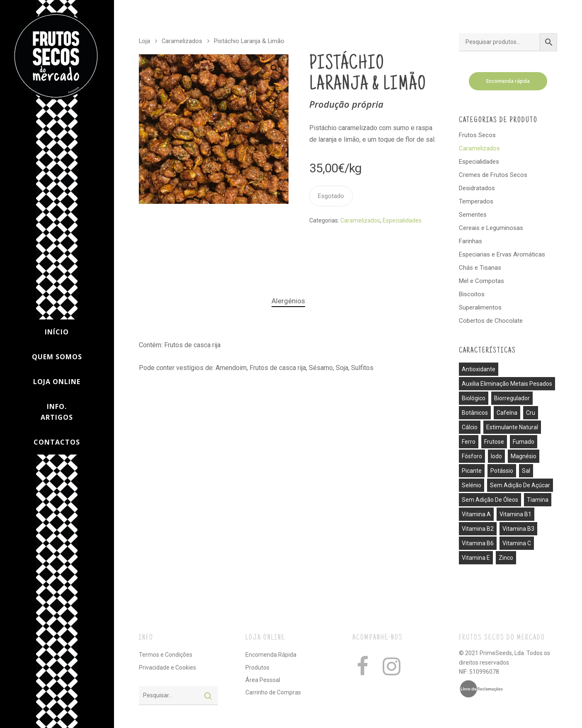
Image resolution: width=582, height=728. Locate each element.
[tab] (288, 301)
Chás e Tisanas (480, 268)
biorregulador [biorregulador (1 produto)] (512, 398)
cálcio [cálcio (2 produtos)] (470, 427)
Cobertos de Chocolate (491, 321)
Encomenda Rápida (271, 655)
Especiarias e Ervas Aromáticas (502, 254)
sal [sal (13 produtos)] (526, 471)
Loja (144, 41)
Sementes (473, 215)
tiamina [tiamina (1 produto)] (538, 500)
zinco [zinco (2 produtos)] (506, 558)
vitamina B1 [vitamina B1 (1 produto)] (515, 514)
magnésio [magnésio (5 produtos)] (524, 456)
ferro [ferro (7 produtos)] (469, 442)
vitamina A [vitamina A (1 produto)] (476, 514)
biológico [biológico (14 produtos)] (474, 398)
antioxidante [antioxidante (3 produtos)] (479, 369)
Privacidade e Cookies (167, 668)
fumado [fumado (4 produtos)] (524, 442)
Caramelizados (182, 41)
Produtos (257, 668)
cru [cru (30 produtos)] (531, 413)
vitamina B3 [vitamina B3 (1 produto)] (518, 529)
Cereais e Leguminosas (491, 228)
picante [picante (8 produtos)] (472, 471)
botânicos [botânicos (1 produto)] (475, 413)
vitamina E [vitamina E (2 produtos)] (476, 558)
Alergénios (288, 301)
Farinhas (470, 241)
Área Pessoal (263, 680)
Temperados (476, 201)
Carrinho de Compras (273, 692)
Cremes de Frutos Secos (493, 175)
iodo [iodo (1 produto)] (496, 456)
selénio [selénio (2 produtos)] (472, 485)
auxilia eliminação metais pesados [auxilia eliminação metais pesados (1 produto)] (507, 384)
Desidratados (477, 188)
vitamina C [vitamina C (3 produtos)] (517, 543)
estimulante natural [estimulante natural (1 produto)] (512, 427)
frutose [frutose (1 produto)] (494, 442)
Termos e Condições (166, 655)
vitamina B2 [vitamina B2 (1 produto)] (478, 529)
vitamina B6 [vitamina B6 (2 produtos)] (478, 543)
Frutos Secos (477, 135)
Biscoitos (472, 294)
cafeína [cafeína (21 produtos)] (507, 413)
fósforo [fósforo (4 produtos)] (472, 456)
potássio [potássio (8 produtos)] (502, 471)
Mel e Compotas (481, 281)
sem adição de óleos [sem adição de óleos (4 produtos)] (490, 500)
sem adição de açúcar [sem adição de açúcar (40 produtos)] (520, 485)
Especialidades (402, 220)
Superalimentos (480, 307)
